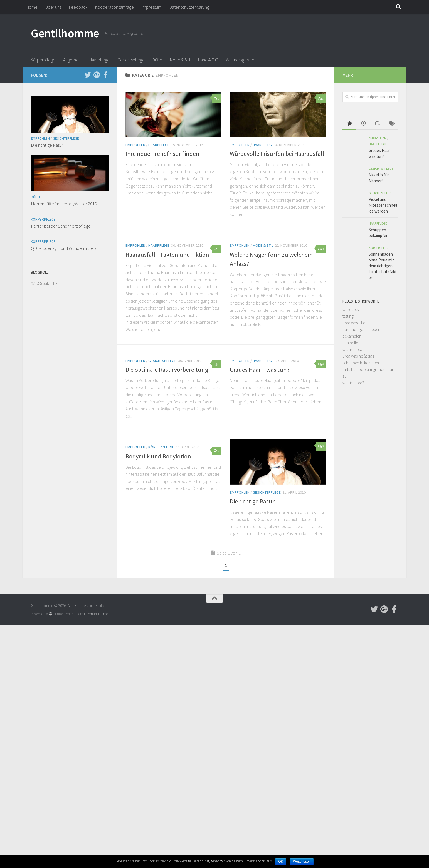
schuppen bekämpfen (361, 363)
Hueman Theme (96, 614)
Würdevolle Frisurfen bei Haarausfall (277, 154)
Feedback (78, 7)
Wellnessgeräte (240, 60)
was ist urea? (353, 383)
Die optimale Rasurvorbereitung (167, 370)
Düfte (157, 60)
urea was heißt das (358, 356)
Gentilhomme (65, 33)
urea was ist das (356, 323)
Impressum (152, 7)
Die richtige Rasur (252, 501)
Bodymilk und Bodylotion (158, 456)
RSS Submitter (47, 283)
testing (348, 316)
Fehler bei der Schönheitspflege (61, 226)
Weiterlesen (302, 862)
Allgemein (72, 60)
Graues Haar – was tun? (260, 370)
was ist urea (352, 349)
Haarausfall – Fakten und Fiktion (167, 255)
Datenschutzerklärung (189, 7)
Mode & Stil (180, 60)
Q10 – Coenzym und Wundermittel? (64, 248)
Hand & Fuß (208, 60)
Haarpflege (99, 60)
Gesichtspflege (131, 60)
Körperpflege (43, 60)
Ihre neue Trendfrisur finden (162, 154)
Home (32, 7)
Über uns (53, 7)
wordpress (351, 309)
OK (281, 862)
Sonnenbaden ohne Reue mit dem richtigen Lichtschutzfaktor (383, 266)
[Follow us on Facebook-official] (105, 75)
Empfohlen (135, 145)
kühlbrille (350, 343)
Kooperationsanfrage (114, 7)
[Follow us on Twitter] (88, 75)
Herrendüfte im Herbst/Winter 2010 (64, 204)
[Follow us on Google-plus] (97, 75)
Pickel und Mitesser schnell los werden (383, 205)
